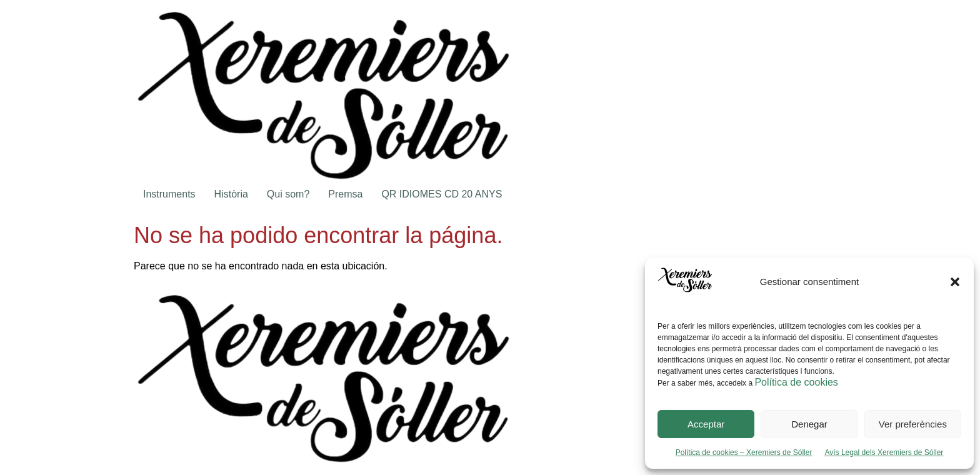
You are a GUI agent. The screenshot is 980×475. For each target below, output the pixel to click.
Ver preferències (913, 424)
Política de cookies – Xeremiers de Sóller (744, 452)
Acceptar (706, 424)
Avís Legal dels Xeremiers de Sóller (884, 452)
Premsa (345, 194)
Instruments (169, 194)
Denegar (809, 424)
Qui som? (288, 194)
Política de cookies (796, 382)
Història (231, 194)
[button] (955, 282)
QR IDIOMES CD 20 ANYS (442, 194)
